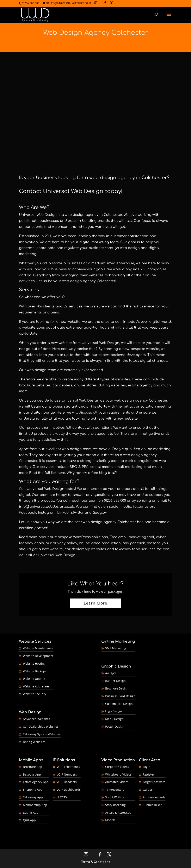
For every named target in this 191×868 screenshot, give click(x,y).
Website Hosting (34, 663)
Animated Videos (117, 782)
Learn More (95, 603)
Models (110, 820)
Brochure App (33, 767)
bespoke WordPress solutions (83, 537)
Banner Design (115, 681)
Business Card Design (120, 696)
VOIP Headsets (67, 782)
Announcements (154, 797)
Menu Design (114, 719)
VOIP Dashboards (69, 790)
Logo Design (114, 711)
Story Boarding (115, 805)
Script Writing (115, 797)
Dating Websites (34, 742)
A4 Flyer (111, 673)
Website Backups (35, 671)
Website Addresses (36, 686)
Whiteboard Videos (118, 774)
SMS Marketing (116, 648)
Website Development (38, 656)
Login (147, 767)
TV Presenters (115, 790)
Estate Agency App (36, 782)
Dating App (31, 813)
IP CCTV (62, 797)
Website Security (35, 694)
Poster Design (115, 727)
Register (149, 774)
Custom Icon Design (119, 704)
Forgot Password (154, 782)
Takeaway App (33, 797)
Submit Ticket (152, 805)
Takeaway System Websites (42, 734)
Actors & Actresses (118, 813)
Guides (148, 790)
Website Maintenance (38, 648)
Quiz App (29, 820)
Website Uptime (34, 679)
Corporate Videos (117, 767)
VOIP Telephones (68, 767)
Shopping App (33, 790)
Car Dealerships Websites (41, 727)
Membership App (35, 805)
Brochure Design (117, 688)
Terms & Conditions (95, 862)
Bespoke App (32, 774)
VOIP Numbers (67, 774)
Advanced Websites (36, 719)
